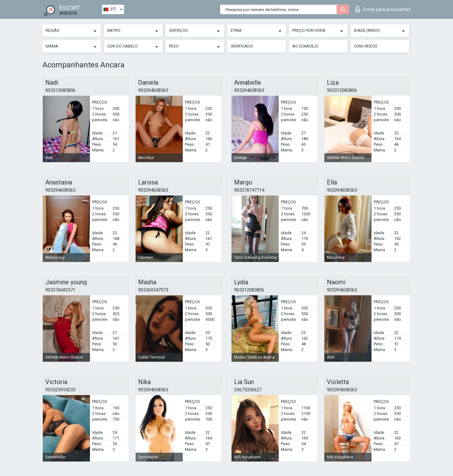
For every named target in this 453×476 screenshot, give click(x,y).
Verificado (242, 46)
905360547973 (153, 290)
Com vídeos (366, 46)
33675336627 (248, 390)
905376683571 (60, 290)
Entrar (383, 9)
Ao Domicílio (305, 46)
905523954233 (60, 390)
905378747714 (249, 190)
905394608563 (153, 90)
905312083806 (60, 90)
